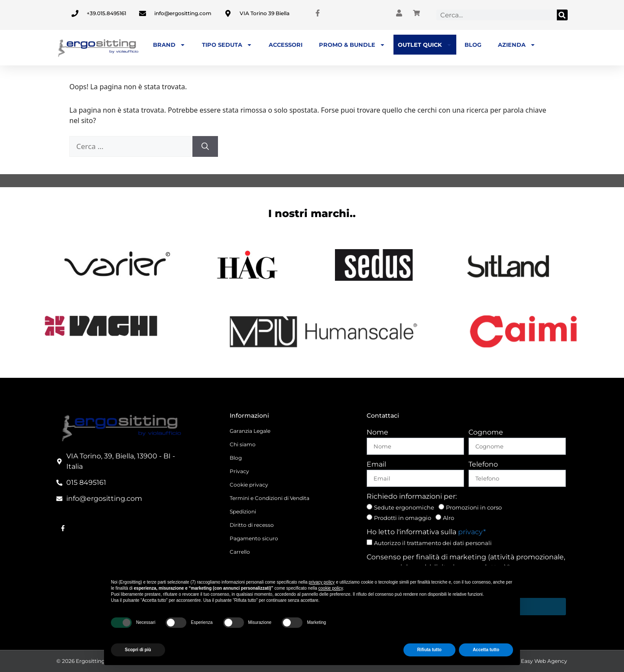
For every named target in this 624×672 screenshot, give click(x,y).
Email (376, 464)
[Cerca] (562, 15)
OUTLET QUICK (425, 45)
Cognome (486, 432)
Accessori (286, 45)
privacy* (472, 532)
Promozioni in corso (474, 507)
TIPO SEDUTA (227, 45)
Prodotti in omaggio (403, 518)
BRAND (169, 45)
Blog (473, 45)
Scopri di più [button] (138, 650)
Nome (377, 432)
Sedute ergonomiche (404, 507)
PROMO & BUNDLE (352, 45)
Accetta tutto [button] (486, 650)
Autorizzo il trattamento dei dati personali (433, 543)
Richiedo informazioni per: (412, 496)
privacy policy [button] (322, 582)
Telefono (483, 464)
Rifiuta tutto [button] (429, 650)
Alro (448, 518)
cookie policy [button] (331, 588)
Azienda (517, 45)
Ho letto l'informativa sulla (426, 532)
